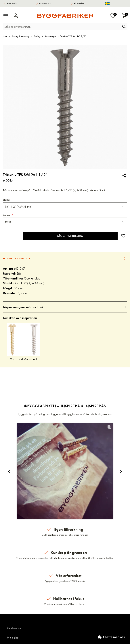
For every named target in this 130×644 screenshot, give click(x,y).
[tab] (65, 258)
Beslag (37, 36)
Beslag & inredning (21, 36)
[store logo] (65, 16)
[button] (65, 471)
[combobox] (62, 27)
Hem (5, 36)
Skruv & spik (50, 36)
